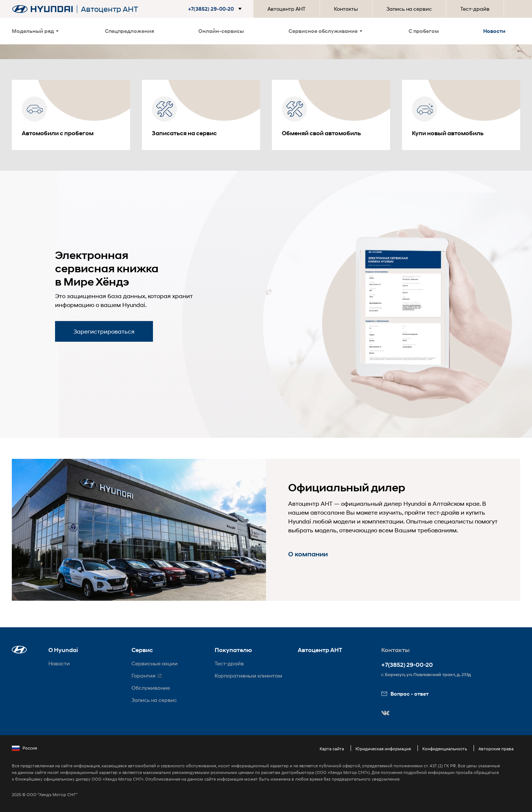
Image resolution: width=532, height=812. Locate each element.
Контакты (346, 9)
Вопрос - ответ (405, 694)
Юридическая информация (383, 749)
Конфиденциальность (445, 749)
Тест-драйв (475, 9)
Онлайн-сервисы (221, 31)
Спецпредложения (129, 31)
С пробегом (424, 31)
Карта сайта (332, 749)
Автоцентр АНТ (287, 9)
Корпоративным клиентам (248, 675)
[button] (216, 9)
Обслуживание (151, 688)
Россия (24, 748)
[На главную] (42, 9)
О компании (308, 554)
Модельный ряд (35, 31)
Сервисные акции (155, 663)
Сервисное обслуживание (325, 31)
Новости (494, 31)
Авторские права (496, 749)
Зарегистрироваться (104, 331)
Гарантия (144, 675)
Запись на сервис (409, 9)
